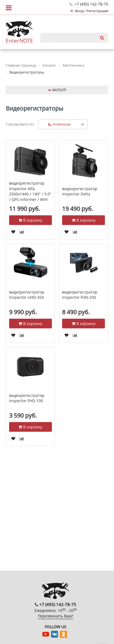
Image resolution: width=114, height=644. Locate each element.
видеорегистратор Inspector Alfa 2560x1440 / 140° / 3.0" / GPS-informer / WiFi (30, 191)
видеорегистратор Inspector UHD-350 (27, 295)
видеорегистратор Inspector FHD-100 (27, 398)
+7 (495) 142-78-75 (89, 4)
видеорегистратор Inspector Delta (80, 191)
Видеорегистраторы (35, 108)
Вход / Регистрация (89, 11)
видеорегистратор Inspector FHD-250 (80, 295)
